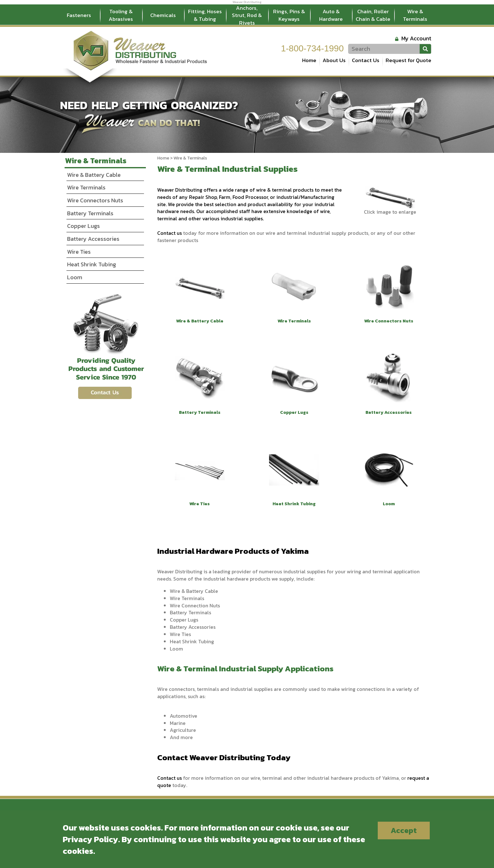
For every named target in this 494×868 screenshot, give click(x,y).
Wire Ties (79, 252)
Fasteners (79, 15)
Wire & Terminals (415, 15)
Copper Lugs (83, 226)
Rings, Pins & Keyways (289, 15)
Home (309, 60)
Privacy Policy (90, 839)
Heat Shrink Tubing (92, 264)
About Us (334, 60)
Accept (404, 830)
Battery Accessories (93, 239)
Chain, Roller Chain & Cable (373, 15)
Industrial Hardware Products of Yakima (233, 551)
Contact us (169, 233)
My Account (416, 38)
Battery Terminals (90, 213)
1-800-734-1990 (312, 48)
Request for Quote (408, 60)
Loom (75, 277)
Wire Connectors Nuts (95, 200)
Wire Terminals (86, 187)
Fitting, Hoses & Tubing (205, 15)
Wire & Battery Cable (94, 175)
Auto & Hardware (331, 15)
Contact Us (366, 60)
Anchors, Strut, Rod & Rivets (247, 15)
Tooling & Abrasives (121, 15)
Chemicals (163, 15)
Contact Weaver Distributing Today (224, 757)
